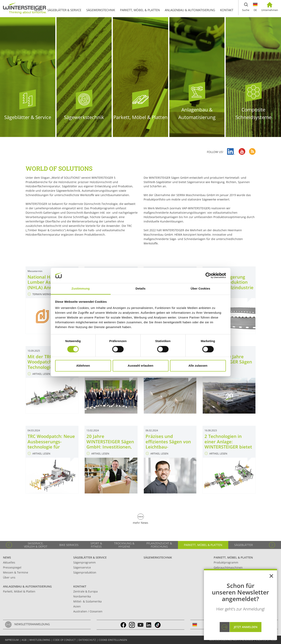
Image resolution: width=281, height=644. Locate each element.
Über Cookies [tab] (201, 289)
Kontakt (80, 586)
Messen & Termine (16, 572)
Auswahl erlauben (140, 366)
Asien (77, 606)
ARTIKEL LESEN (39, 374)
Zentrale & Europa (85, 591)
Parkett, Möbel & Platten (233, 557)
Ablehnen (83, 366)
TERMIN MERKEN (40, 294)
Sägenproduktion (85, 572)
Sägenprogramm (84, 562)
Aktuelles (9, 562)
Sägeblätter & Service (90, 557)
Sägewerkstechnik (158, 557)
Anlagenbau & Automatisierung (27, 586)
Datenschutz (87, 640)
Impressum (12, 640)
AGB (24, 640)
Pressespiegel (12, 567)
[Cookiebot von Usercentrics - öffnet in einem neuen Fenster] (208, 275)
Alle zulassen (198, 366)
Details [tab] (141, 289)
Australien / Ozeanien (88, 611)
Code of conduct (64, 640)
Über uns (9, 577)
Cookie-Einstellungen (113, 640)
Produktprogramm (226, 562)
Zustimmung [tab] (81, 289)
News (7, 557)
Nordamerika (82, 596)
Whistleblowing (40, 640)
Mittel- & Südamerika (87, 601)
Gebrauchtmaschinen (228, 567)
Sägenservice (82, 567)
